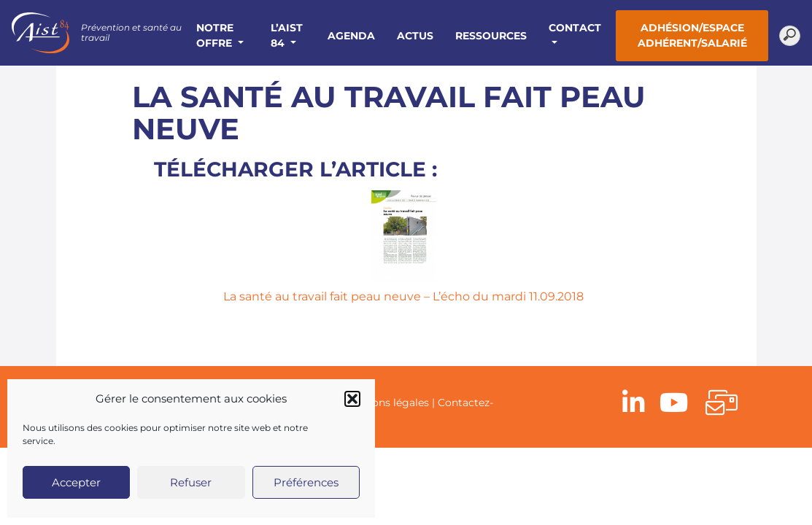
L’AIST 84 (287, 35)
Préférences (306, 482)
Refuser (191, 482)
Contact (575, 28)
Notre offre (216, 35)
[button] (352, 399)
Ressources (491, 36)
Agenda (351, 36)
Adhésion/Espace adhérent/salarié (692, 35)
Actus (415, 36)
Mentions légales (386, 402)
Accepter (76, 482)
